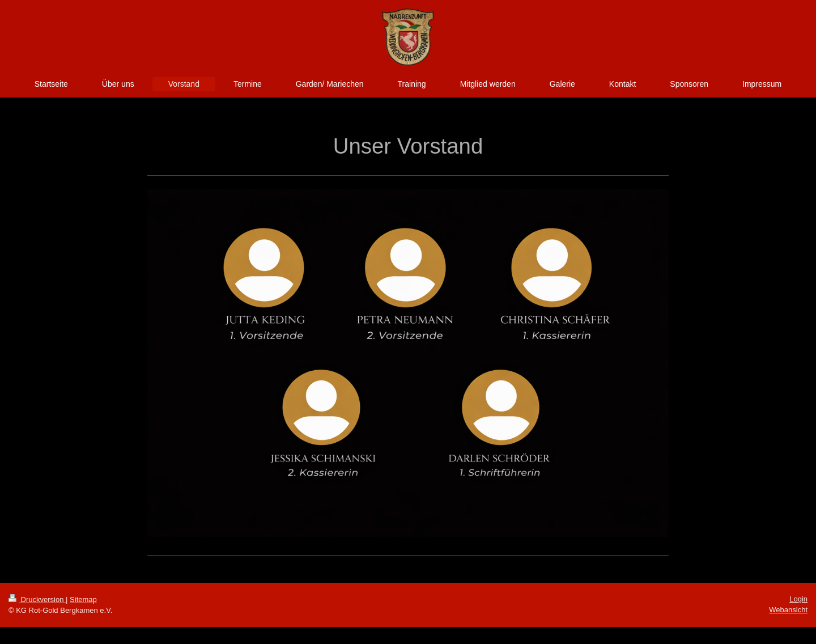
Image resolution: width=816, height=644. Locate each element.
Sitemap (83, 599)
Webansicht (788, 610)
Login (798, 599)
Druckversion (37, 599)
